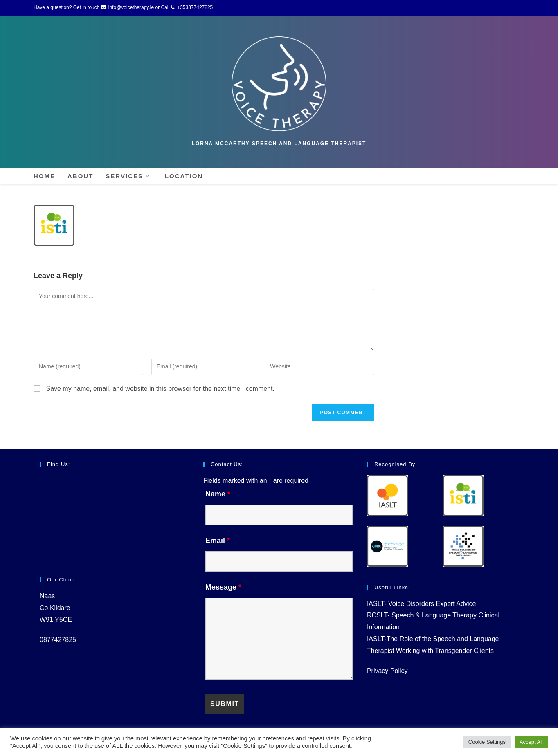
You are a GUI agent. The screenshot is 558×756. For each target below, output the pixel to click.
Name (218, 494)
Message (223, 587)
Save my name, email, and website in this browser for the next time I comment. (160, 389)
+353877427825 (195, 7)
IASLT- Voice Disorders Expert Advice (421, 604)
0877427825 (58, 640)
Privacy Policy (387, 671)
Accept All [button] (531, 742)
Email (218, 541)
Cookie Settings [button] (487, 742)
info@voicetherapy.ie (131, 7)
